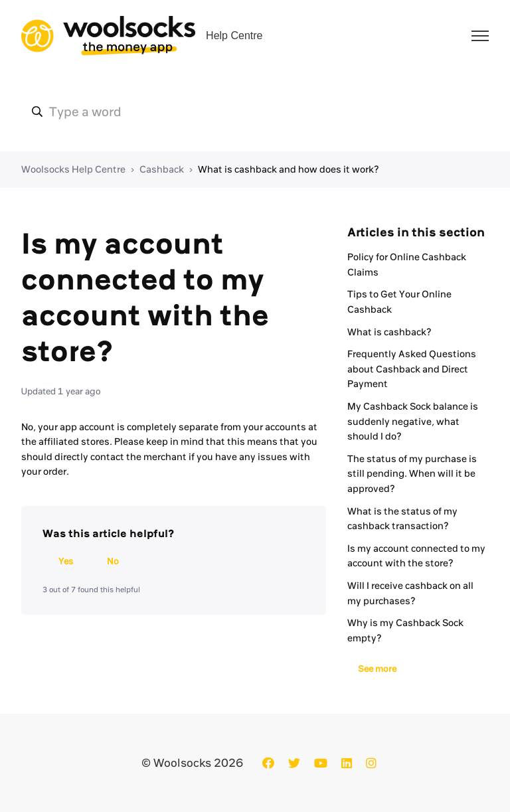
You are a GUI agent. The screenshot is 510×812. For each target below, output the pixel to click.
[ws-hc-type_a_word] (255, 112)
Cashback (162, 169)
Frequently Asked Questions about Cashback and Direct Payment (412, 369)
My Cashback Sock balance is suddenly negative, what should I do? (413, 421)
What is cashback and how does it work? (289, 169)
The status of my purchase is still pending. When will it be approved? (412, 474)
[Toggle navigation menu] (480, 36)
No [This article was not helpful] (113, 561)
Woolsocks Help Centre (73, 169)
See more (377, 669)
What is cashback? (389, 332)
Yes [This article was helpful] (66, 561)
